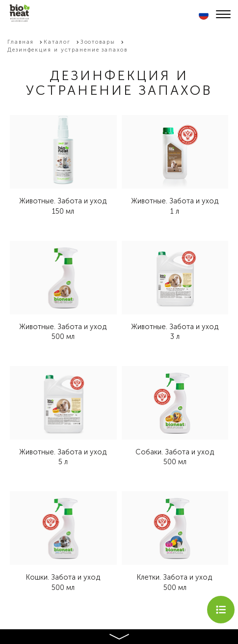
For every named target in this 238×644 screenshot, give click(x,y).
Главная (21, 42)
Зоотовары (98, 42)
